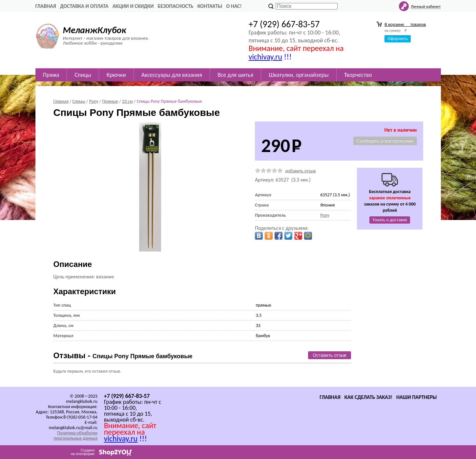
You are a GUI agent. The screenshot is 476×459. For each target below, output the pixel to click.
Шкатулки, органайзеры (299, 75)
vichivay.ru (265, 57)
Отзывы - (123, 355)
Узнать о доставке (390, 220)
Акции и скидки (133, 6)
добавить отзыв (300, 171)
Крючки (116, 75)
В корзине (405, 24)
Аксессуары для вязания (172, 75)
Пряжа (51, 75)
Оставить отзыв (330, 355)
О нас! (234, 6)
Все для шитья (235, 75)
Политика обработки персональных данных (75, 436)
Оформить (398, 39)
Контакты (210, 6)
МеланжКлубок (95, 30)
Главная (46, 6)
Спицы (83, 75)
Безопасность (176, 6)
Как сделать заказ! (368, 397)
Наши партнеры (417, 397)
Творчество (358, 75)
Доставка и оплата (84, 6)
